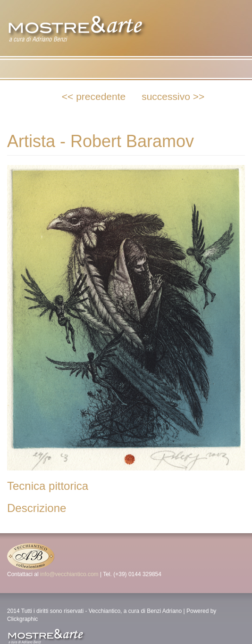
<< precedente (94, 96)
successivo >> (173, 96)
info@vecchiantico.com (69, 574)
